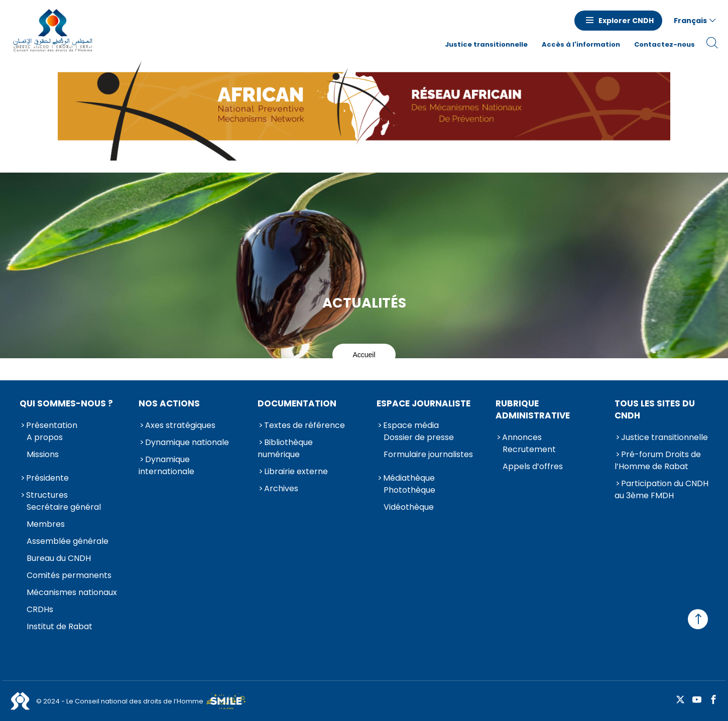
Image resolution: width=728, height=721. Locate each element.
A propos (45, 437)
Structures (47, 495)
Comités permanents (69, 575)
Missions (43, 454)
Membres (46, 524)
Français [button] (690, 21)
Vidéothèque (409, 507)
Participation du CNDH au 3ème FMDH (661, 489)
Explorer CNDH (626, 21)
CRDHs (40, 609)
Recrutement (529, 449)
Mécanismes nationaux (72, 592)
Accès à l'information (581, 44)
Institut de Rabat (59, 626)
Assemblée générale (68, 541)
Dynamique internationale (166, 465)
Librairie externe (296, 471)
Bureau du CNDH (59, 558)
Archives (281, 488)
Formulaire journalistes (428, 454)
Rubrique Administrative (533, 409)
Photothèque (409, 490)
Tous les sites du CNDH (655, 409)
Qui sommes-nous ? (66, 403)
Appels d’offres (533, 466)
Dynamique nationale (187, 442)
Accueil (364, 355)
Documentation (297, 403)
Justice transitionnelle (486, 44)
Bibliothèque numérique (285, 448)
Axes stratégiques (180, 425)
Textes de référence (305, 425)
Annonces (522, 437)
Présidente (47, 478)
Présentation (52, 425)
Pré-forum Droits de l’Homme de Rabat (658, 460)
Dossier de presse (419, 437)
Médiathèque (409, 478)
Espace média (411, 425)
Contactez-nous (664, 44)
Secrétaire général (64, 507)
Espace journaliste (423, 403)
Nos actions (169, 403)
